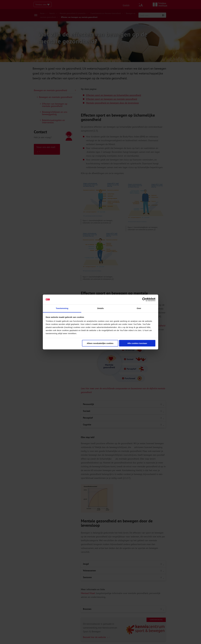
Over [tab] (139, 308)
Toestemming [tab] (62, 308)
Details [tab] (100, 308)
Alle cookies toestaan (137, 343)
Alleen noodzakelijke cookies (100, 343)
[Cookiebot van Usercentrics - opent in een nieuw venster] (144, 300)
